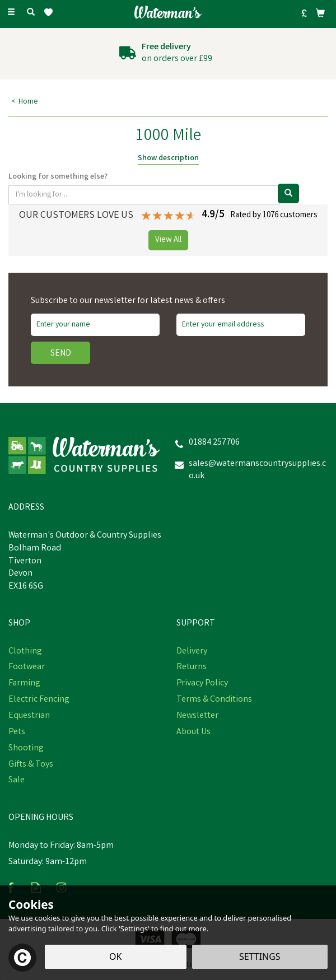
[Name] (95, 325)
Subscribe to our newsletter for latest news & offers (128, 301)
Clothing (25, 652)
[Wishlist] (51, 13)
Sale (17, 781)
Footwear (27, 668)
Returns (192, 668)
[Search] (31, 13)
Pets (17, 732)
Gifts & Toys (31, 765)
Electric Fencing (39, 700)
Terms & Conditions (214, 700)
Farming (24, 684)
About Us (193, 732)
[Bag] (320, 13)
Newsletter (197, 716)
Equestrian (29, 716)
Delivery (192, 652)
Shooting (26, 749)
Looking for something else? (58, 177)
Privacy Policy (202, 684)
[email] (241, 325)
